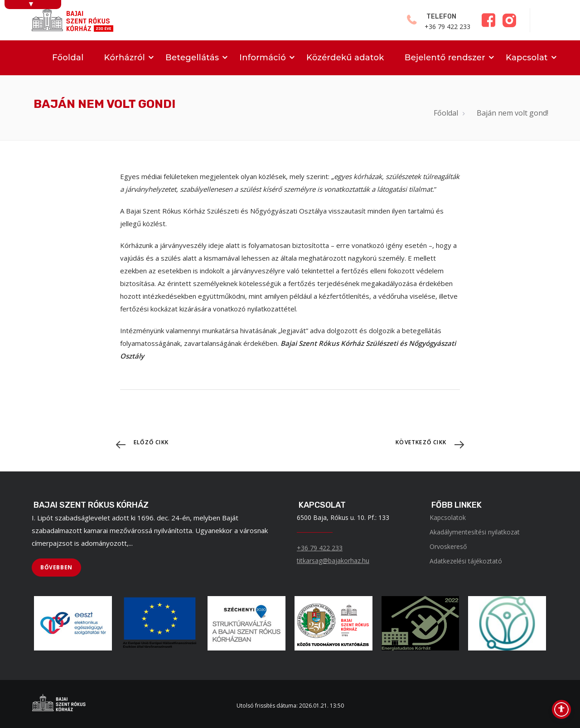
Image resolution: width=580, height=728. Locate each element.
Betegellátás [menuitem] (192, 58)
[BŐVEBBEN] (56, 568)
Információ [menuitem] (263, 58)
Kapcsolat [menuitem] (527, 58)
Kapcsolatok (448, 517)
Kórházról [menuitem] (125, 58)
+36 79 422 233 (320, 548)
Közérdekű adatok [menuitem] (345, 58)
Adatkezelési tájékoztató (466, 561)
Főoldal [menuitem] (68, 58)
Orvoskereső (448, 546)
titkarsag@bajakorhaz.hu (333, 561)
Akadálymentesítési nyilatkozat (475, 532)
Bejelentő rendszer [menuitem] (445, 58)
